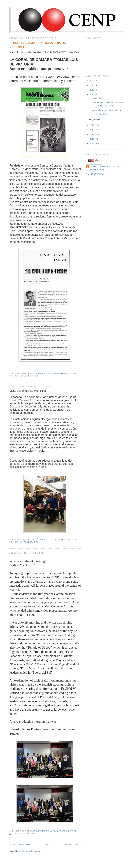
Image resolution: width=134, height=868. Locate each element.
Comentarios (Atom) (32, 851)
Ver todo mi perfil (97, 174)
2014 (92, 134)
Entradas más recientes (20, 844)
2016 (92, 125)
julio (95, 119)
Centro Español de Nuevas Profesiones (105, 168)
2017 (92, 94)
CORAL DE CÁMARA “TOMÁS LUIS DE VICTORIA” (38, 45)
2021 (92, 81)
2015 (92, 130)
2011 (92, 139)
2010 (92, 143)
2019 (92, 85)
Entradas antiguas (73, 844)
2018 (92, 90)
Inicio (47, 844)
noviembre (98, 98)
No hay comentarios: (28, 376)
